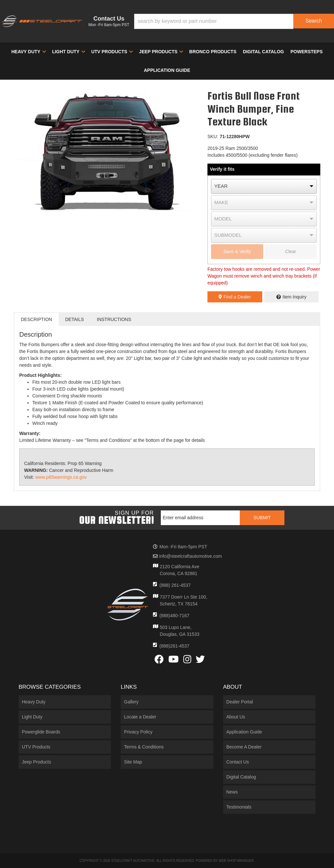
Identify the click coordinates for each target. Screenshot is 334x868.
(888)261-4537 (175, 646)
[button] (234, 21)
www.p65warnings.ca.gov (61, 477)
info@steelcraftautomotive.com (190, 556)
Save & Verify (237, 251)
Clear (290, 251)
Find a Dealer (235, 297)
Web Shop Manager (236, 861)
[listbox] (264, 186)
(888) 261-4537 (175, 585)
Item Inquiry (294, 297)
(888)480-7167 (175, 616)
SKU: (213, 137)
